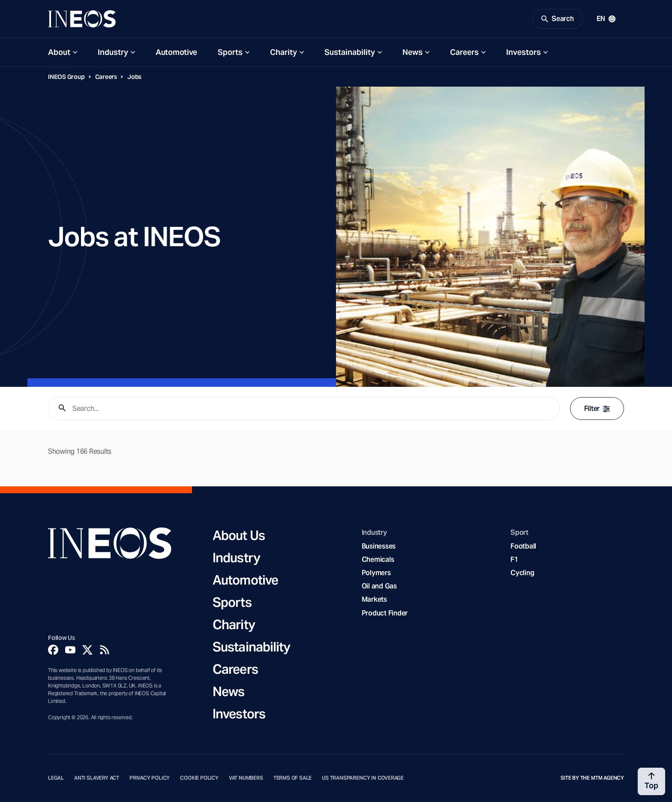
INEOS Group (66, 77)
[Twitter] (87, 650)
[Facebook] (53, 650)
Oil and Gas (379, 586)
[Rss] (105, 650)
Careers (464, 52)
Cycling (522, 573)
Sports (230, 52)
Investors (523, 52)
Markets (374, 599)
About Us (239, 535)
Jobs (134, 77)
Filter (597, 409)
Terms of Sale (293, 778)
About (59, 52)
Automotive (176, 52)
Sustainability (350, 52)
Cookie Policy (199, 778)
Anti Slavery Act (97, 778)
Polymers (376, 573)
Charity (283, 52)
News (412, 52)
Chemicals (378, 559)
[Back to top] (651, 781)
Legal (56, 778)
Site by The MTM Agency (592, 778)
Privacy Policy (150, 778)
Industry (113, 52)
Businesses (379, 546)
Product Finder (385, 613)
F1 (514, 559)
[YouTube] (70, 650)
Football (523, 546)
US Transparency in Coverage (363, 778)
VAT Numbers (246, 778)
